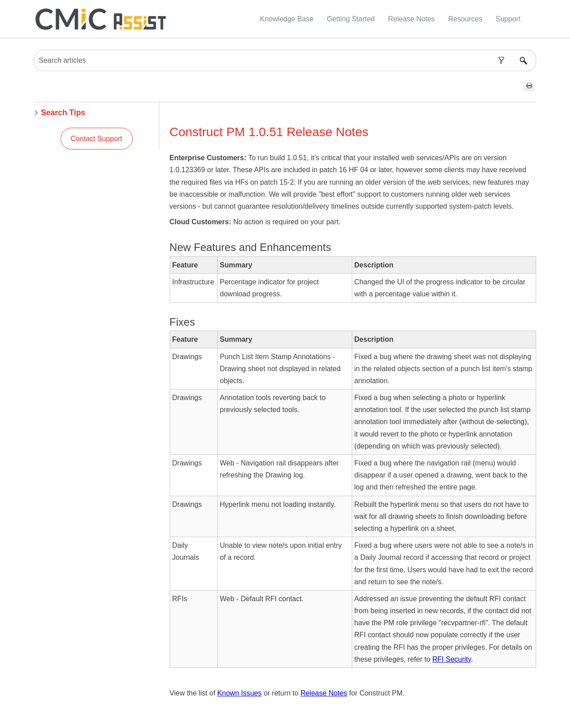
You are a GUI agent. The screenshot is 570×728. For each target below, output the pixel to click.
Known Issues (240, 693)
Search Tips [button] (59, 113)
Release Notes (324, 693)
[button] (501, 61)
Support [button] (508, 19)
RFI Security (452, 659)
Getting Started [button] (351, 19)
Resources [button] (465, 19)
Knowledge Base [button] (287, 19)
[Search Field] (285, 61)
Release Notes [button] (412, 19)
